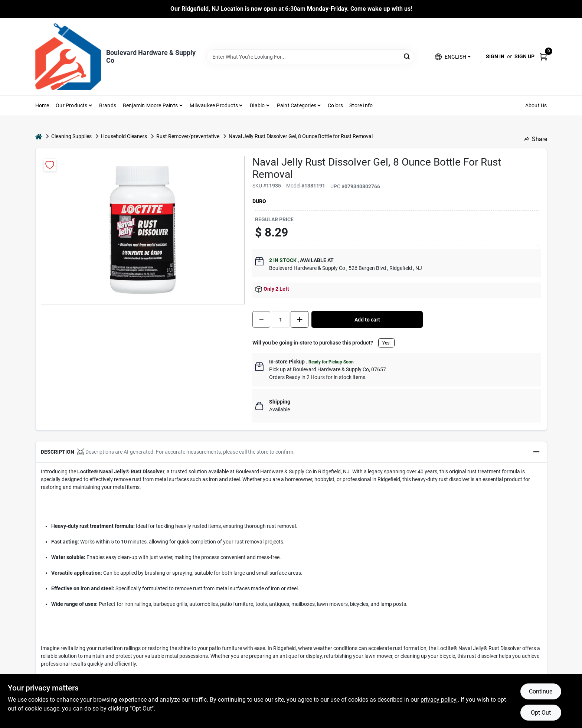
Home (42, 105)
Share (536, 139)
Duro (259, 201)
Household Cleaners (124, 136)
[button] (453, 57)
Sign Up (524, 56)
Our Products (71, 105)
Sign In (495, 56)
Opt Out (541, 713)
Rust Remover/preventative (188, 136)
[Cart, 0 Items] (543, 57)
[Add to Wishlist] (50, 165)
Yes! (386, 343)
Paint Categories (297, 105)
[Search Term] (310, 57)
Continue (541, 691)
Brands (108, 105)
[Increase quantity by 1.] (300, 319)
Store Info (361, 105)
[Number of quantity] (281, 319)
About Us (536, 105)
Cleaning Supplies (71, 136)
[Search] (407, 56)
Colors (335, 105)
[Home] (39, 136)
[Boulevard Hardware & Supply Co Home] (68, 57)
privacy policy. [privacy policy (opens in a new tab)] (439, 700)
